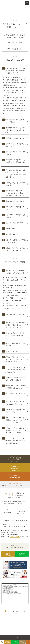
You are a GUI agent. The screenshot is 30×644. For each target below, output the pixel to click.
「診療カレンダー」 (15, 536)
